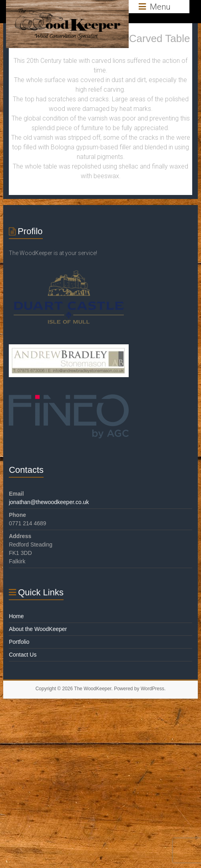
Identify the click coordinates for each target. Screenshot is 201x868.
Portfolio (19, 642)
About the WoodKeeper (38, 629)
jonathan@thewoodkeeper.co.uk (49, 502)
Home (16, 616)
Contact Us (23, 655)
